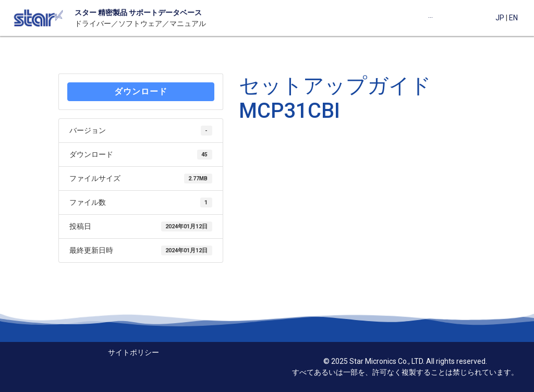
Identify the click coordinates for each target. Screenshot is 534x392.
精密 (105, 13)
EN (513, 18)
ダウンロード (141, 91)
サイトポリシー (133, 352)
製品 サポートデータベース (157, 13)
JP (500, 18)
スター (86, 13)
